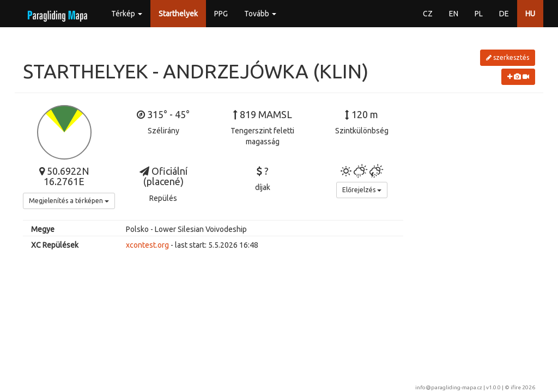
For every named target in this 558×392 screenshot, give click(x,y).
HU (530, 14)
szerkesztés (508, 57)
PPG (221, 14)
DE (504, 14)
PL (479, 14)
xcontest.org (147, 245)
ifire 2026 (523, 387)
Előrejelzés (362, 190)
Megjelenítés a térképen (69, 201)
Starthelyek (178, 14)
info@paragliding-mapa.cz (449, 387)
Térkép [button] (127, 14)
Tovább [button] (260, 14)
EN (454, 14)
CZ (428, 14)
